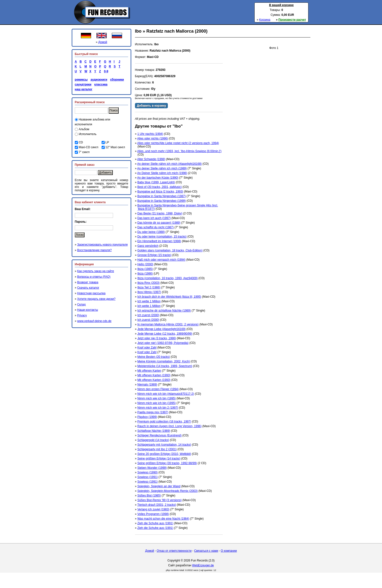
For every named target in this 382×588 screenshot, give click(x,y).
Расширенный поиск (90, 102)
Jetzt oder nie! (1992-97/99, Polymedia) (163, 343)
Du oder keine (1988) (151, 232)
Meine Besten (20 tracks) (154, 357)
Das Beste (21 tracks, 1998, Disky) (160, 213)
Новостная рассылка (91, 293)
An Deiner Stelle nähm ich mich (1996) (162, 173)
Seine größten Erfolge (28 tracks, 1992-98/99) (167, 463)
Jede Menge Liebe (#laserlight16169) (162, 329)
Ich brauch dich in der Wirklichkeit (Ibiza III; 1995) (169, 297)
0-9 (105, 71)
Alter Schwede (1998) (151, 159)
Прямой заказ (85, 165)
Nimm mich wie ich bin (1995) (157, 398)
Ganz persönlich (148, 246)
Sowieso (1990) (148, 472)
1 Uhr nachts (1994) (150, 134)
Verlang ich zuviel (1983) (153, 509)
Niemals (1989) (147, 385)
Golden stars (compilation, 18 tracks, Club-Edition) (170, 250)
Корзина (265, 20)
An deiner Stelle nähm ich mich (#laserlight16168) (169, 164)
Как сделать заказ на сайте (96, 271)
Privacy (82, 315)
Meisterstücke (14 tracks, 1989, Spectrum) (165, 366)
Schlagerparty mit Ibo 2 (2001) (157, 449)
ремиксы (81, 80)
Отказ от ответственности (174, 551)
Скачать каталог (88, 288)
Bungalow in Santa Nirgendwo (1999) (162, 201)
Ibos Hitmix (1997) (149, 292)
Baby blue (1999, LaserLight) (156, 182)
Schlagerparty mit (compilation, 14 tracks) (164, 445)
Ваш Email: (83, 209)
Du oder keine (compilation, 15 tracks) (162, 237)
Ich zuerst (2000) (148, 315)
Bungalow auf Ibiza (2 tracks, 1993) (160, 192)
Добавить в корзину (152, 106)
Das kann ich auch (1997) (154, 218)
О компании (229, 551)
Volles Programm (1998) (153, 514)
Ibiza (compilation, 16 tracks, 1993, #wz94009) (167, 278)
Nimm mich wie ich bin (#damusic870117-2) (166, 394)
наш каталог (84, 89)
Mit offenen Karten (149, 371)
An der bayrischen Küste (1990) (158, 178)
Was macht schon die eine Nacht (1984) (163, 519)
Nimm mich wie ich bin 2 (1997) (158, 408)
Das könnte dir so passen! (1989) (159, 223)
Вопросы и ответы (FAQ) (94, 277)
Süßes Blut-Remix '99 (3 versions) (160, 500)
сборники (117, 80)
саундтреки (83, 84)
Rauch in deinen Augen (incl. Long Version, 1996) (170, 426)
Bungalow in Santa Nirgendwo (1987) (162, 196)
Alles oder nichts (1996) (153, 138)
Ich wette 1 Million (149, 301)
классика (101, 84)
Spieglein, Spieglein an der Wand (159, 486)
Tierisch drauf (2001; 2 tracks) (157, 505)
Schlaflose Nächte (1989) (154, 431)
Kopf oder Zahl (147, 348)
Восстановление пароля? (95, 250)
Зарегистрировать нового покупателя (102, 245)
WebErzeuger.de (203, 565)
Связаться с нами (206, 551)
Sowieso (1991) (148, 477)
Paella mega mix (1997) (153, 412)
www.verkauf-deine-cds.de (94, 321)
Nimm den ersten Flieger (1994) (158, 389)
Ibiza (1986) (145, 274)
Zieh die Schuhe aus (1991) (155, 523)
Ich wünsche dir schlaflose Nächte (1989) (164, 311)
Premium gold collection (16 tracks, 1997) (164, 422)
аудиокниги (99, 80)
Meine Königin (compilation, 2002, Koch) (164, 361)
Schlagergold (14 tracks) (153, 440)
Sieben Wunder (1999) (152, 468)
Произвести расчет (292, 20)
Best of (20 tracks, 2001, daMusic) (160, 187)
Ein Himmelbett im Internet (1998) (159, 241)
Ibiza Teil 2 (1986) (149, 287)
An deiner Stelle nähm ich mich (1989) (162, 168)
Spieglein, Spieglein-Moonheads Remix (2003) (167, 491)
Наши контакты (88, 310)
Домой (103, 42)
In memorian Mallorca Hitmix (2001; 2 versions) (168, 324)
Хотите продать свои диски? (96, 299)
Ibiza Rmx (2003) (148, 283)
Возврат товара (88, 282)
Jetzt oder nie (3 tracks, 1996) (157, 338)
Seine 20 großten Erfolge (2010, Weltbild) (164, 454)
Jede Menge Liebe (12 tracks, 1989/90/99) (165, 334)
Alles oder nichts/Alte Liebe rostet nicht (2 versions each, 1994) (178, 143)
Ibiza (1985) (145, 269)
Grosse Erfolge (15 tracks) (154, 255)
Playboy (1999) (147, 417)
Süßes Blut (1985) (149, 496)
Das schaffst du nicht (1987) (156, 227)
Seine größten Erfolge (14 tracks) (159, 459)
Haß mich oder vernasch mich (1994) (161, 260)
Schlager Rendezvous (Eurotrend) (159, 435)
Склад (81, 304)
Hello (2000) (145, 264)
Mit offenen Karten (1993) (154, 375)
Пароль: (81, 222)
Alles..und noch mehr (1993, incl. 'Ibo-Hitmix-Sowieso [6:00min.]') (179, 151)
